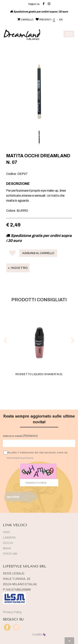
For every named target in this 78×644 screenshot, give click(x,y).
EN (61, 20)
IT (54, 20)
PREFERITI (43, 20)
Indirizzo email (13, 436)
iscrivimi (13, 497)
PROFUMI (10, 554)
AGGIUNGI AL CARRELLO (38, 253)
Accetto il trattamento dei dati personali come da (36, 455)
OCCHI (8, 543)
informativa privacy (20, 458)
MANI (7, 548)
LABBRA (9, 538)
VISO (7, 532)
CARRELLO (25, 20)
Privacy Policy (12, 612)
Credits (39, 634)
